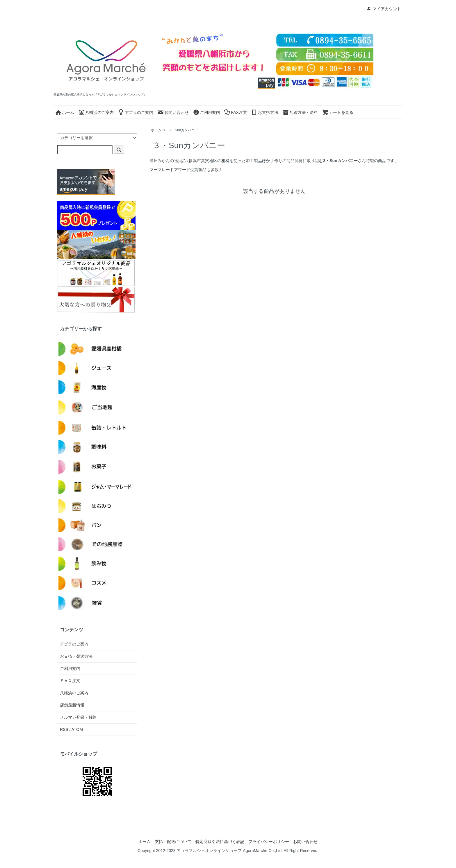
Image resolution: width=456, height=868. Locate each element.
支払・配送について (173, 842)
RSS (64, 729)
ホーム (65, 112)
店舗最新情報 (72, 705)
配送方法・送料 (300, 112)
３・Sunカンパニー (183, 130)
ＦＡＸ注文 (70, 681)
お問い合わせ (173, 112)
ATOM (77, 729)
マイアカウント (384, 9)
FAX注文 (235, 112)
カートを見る (338, 112)
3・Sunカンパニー (340, 161)
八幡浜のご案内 (96, 112)
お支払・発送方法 (76, 656)
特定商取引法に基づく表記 (220, 842)
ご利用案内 (206, 112)
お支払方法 (265, 112)
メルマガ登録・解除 (78, 717)
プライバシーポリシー (269, 842)
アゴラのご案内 (136, 112)
